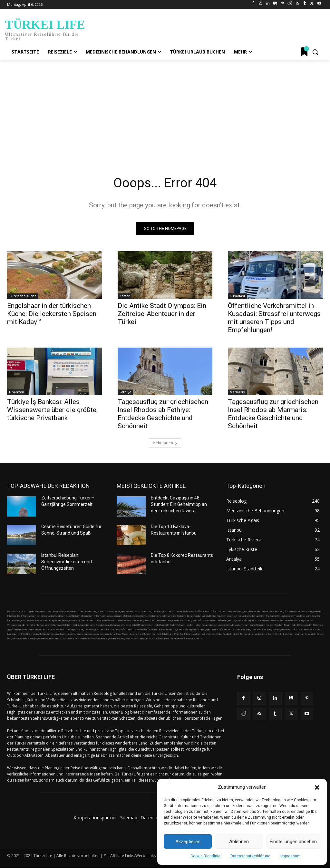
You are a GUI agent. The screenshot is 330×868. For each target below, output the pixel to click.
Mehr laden (165, 443)
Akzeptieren (188, 842)
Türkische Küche (23, 296)
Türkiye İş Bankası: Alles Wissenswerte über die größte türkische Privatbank (52, 410)
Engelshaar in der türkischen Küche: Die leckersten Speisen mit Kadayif (52, 313)
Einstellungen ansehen (293, 842)
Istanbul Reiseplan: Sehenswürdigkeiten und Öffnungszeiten (67, 562)
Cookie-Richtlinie (205, 856)
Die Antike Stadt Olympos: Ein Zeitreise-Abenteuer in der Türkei (162, 313)
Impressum (291, 856)
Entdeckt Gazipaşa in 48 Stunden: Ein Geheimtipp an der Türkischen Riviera (179, 504)
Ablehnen (239, 842)
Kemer (125, 296)
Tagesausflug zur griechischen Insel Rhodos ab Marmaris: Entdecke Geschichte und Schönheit (273, 414)
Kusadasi (237, 296)
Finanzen (17, 392)
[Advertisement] (165, 108)
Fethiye (125, 392)
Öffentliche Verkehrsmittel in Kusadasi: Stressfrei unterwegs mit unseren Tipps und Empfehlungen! (274, 317)
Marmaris (237, 392)
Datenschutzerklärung (250, 856)
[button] (317, 787)
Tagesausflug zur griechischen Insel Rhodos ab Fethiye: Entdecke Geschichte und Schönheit (163, 414)
